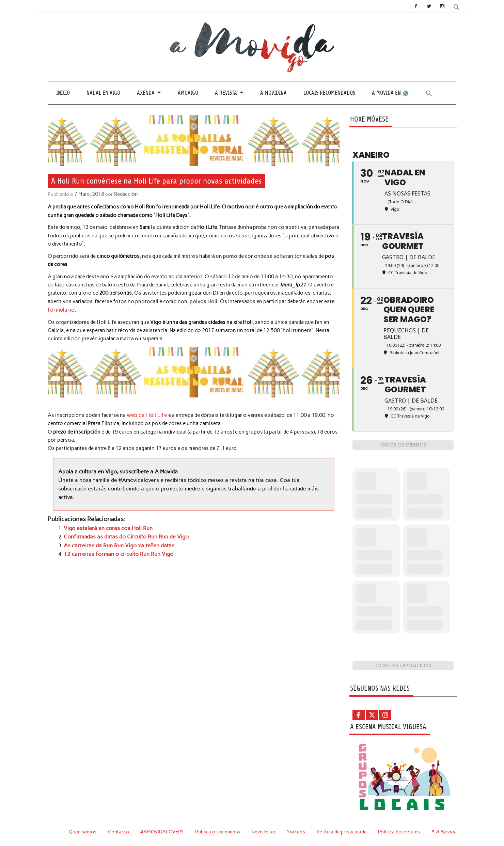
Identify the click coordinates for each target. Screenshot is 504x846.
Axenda (146, 92)
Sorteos (297, 832)
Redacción (124, 194)
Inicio (63, 92)
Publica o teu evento (218, 832)
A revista (226, 92)
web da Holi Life (145, 414)
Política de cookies (400, 832)
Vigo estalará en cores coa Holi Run (105, 526)
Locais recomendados (329, 92)
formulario (60, 309)
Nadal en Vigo (103, 92)
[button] (457, 7)
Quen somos (83, 832)
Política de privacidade (343, 832)
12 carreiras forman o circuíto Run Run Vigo (115, 551)
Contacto (119, 832)
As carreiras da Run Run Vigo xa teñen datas (114, 543)
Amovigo (188, 92)
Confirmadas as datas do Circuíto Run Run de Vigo (122, 534)
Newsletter (265, 832)
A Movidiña (273, 92)
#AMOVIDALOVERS (162, 832)
